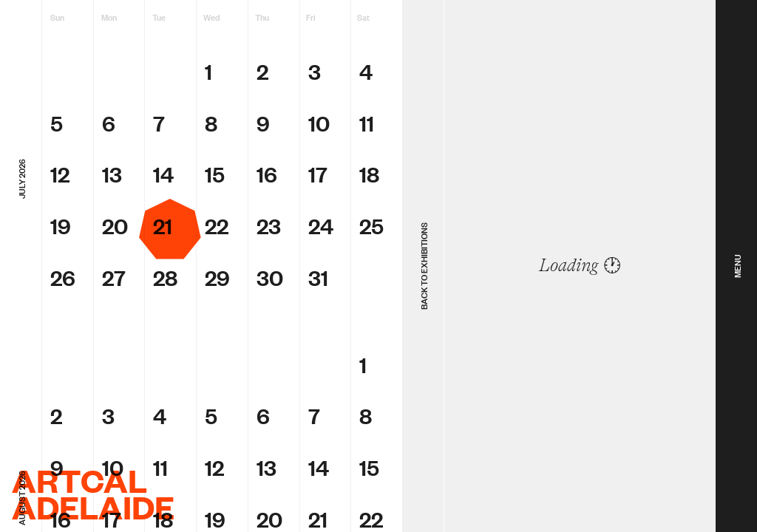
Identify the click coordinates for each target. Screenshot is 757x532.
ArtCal (79, 480)
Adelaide (93, 507)
